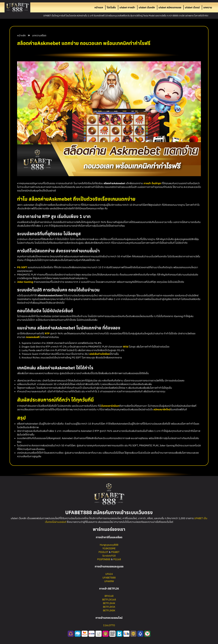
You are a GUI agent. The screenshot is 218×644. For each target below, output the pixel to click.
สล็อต (43, 35)
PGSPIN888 (104, 559)
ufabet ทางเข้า (127, 7)
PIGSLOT (103, 552)
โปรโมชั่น (111, 7)
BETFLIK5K (109, 607)
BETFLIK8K (109, 610)
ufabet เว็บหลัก (147, 7)
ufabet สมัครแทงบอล (170, 7)
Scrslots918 (109, 556)
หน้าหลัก (21, 35)
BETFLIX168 (109, 600)
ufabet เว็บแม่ (192, 7)
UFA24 (109, 574)
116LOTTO (109, 625)
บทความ (208, 7)
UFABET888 (109, 578)
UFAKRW (109, 581)
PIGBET (115, 552)
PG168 (117, 559)
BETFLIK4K (109, 603)
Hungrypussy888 (109, 545)
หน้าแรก (99, 7)
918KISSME (109, 548)
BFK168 (109, 596)
